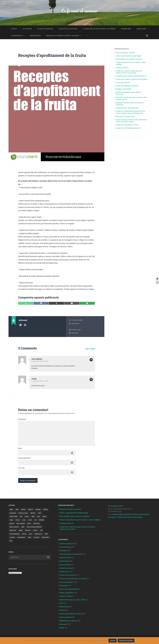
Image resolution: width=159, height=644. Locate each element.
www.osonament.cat (142, 515)
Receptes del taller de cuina (70, 613)
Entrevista (63, 586)
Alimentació (17, 36)
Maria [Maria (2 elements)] (39, 525)
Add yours (90, 349)
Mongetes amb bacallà (124, 89)
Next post (75, 333)
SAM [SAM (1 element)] (28, 538)
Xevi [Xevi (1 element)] (37, 542)
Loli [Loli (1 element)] (44, 521)
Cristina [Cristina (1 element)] (12, 514)
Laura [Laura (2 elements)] (32, 521)
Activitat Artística (66, 544)
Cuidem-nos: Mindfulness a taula (127, 125)
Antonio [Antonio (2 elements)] (24, 510)
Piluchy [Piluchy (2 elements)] (46, 535)
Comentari (22, 420)
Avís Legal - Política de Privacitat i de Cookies (125, 518)
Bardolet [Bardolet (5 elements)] (40, 510)
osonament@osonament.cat (122, 515)
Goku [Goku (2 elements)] (11, 517)
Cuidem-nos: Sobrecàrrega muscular (128, 128)
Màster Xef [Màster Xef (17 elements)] (32, 532)
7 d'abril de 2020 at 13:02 (40, 381)
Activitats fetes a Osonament (71, 555)
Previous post (76, 330)
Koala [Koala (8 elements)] (18, 521)
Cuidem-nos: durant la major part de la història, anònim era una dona (129, 72)
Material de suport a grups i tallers (62, 36)
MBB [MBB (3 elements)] (34, 528)
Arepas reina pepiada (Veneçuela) (127, 86)
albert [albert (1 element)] (11, 510)
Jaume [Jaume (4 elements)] (34, 517)
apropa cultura (65, 565)
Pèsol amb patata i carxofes (125, 53)
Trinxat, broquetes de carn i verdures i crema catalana (80, 521)
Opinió (14, 29)
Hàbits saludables (67, 593)
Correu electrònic (25, 459)
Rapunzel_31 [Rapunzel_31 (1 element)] (20, 538)
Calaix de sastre (66, 568)
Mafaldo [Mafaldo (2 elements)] (12, 525)
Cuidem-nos (126, 29)
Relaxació (63, 624)
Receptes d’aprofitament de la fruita (53, 55)
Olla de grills (64, 607)
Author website (25, 325)
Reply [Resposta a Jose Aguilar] (91, 360)
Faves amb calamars (123, 83)
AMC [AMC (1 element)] (18, 510)
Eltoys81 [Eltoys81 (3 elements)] (42, 514)
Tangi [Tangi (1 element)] (11, 542)
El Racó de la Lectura (68, 29)
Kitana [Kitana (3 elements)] (12, 521)
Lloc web (21, 469)
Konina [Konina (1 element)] (25, 521)
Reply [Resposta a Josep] (91, 380)
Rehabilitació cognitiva (68, 620)
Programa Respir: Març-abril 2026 (127, 108)
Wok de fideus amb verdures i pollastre (129, 59)
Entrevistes (35, 36)
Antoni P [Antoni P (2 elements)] (32, 510)
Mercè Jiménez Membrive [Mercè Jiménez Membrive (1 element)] (18, 532)
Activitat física (65, 548)
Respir (62, 627)
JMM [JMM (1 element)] (40, 517)
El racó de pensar (45, 29)
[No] (156, 641)
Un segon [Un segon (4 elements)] (19, 542)
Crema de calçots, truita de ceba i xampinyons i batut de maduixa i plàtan (132, 121)
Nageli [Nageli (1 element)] (40, 532)
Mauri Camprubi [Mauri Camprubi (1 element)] (24, 528)
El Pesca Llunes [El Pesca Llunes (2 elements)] (32, 514)
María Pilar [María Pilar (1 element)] (13, 528)
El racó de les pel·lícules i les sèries (99, 29)
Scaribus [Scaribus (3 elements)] (35, 538)
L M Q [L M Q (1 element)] (38, 521)
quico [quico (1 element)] (11, 538)
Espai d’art (141, 29)
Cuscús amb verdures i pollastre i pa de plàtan (132, 79)
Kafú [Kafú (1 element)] (46, 517)
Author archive (20, 325)
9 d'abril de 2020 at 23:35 (40, 362)
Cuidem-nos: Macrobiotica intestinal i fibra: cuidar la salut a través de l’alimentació (131, 112)
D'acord (113, 641)
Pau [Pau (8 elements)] (27, 535)
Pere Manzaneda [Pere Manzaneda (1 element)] (36, 535)
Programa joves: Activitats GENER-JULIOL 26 (131, 76)
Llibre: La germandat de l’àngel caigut (128, 56)
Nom (20, 449)
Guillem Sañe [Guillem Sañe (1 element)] (20, 517)
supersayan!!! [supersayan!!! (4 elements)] (45, 538)
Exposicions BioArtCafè (69, 589)
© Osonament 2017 (115, 507)
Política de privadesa (126, 641)
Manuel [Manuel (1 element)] (20, 525)
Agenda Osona (65, 558)
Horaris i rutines (66, 596)
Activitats (27, 29)
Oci (61, 603)
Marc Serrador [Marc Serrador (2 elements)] (30, 525)
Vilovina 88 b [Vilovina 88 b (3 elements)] (28, 542)
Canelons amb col (122, 68)
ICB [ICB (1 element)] (28, 517)
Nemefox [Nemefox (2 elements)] (12, 535)
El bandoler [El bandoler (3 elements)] (21, 514)
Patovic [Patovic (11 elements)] (20, 535)
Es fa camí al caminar (79, 11)
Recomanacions (66, 617)
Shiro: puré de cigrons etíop (125, 117)
